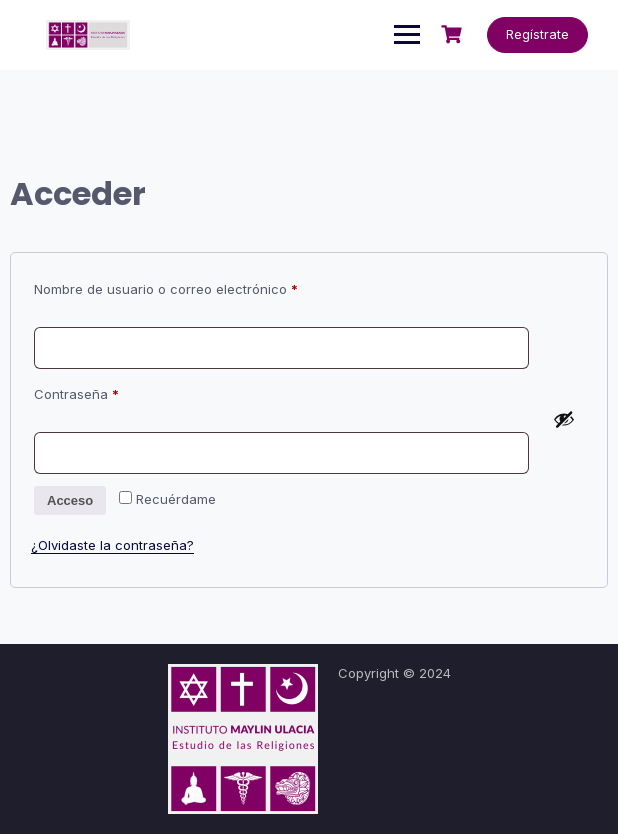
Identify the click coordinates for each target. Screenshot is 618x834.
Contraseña (110, 391)
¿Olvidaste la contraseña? (112, 545)
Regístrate (537, 34)
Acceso (70, 500)
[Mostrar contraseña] (564, 419)
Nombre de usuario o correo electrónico (199, 286)
